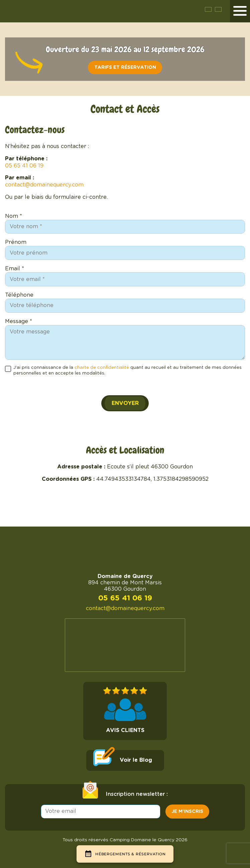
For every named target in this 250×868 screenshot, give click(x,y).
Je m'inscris (187, 812)
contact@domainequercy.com (44, 185)
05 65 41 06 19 (24, 166)
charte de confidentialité (102, 368)
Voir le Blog (136, 760)
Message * (19, 321)
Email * (15, 269)
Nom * (14, 216)
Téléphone (19, 295)
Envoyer (125, 403)
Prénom (16, 242)
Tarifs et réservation (125, 67)
